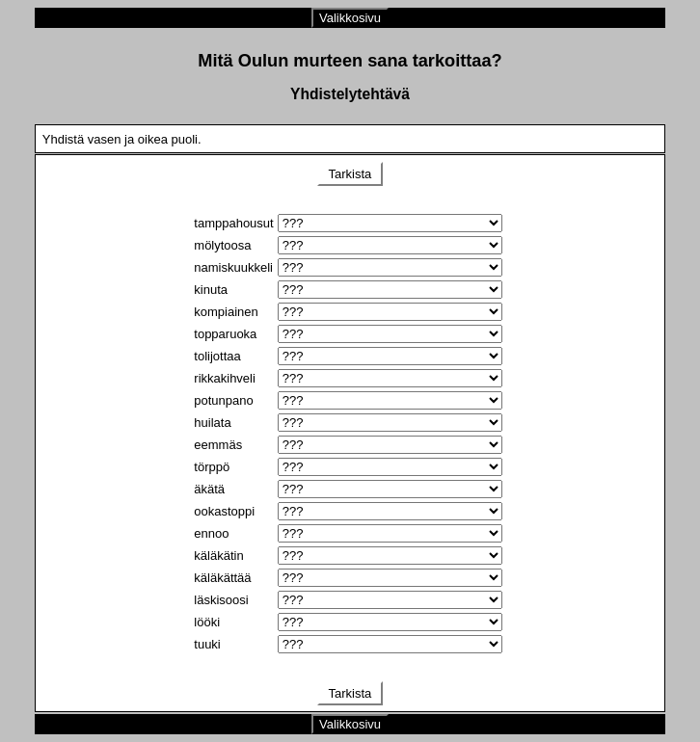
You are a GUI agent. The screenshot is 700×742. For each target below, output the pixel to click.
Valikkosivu (350, 18)
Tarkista (350, 174)
